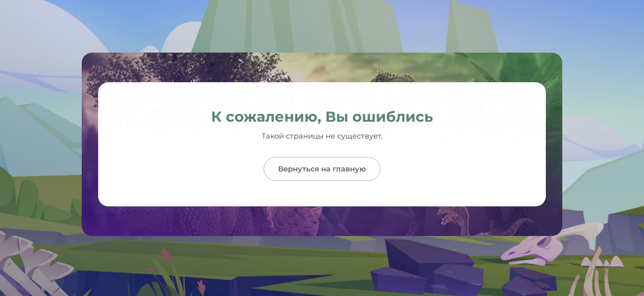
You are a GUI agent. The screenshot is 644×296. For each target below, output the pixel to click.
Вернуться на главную (322, 169)
